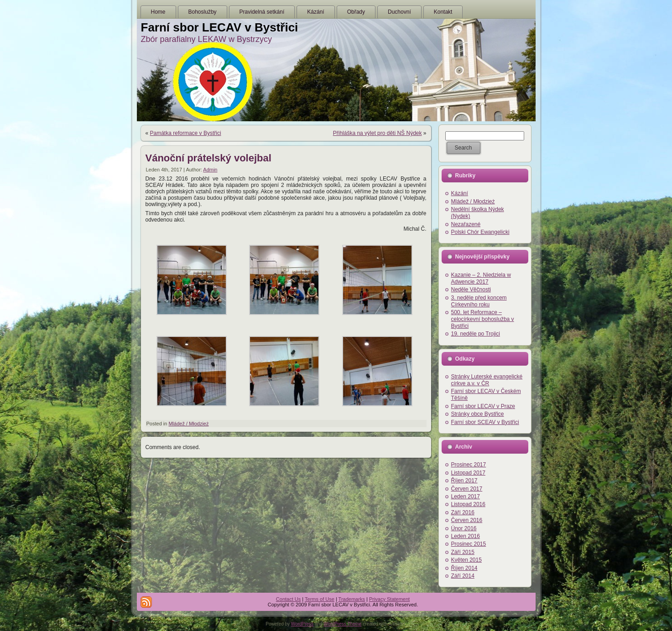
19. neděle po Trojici (476, 334)
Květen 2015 (466, 560)
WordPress (302, 624)
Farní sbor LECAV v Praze (483, 406)
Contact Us (288, 599)
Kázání (460, 193)
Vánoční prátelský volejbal (208, 158)
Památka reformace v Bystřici (186, 133)
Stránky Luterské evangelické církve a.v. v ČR (487, 380)
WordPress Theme (342, 624)
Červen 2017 (467, 489)
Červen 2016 (467, 520)
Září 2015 (463, 552)
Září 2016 (463, 512)
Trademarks (352, 599)
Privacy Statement (389, 599)
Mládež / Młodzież (188, 424)
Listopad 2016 (468, 504)
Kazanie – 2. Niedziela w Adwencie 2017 (481, 278)
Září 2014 (463, 576)
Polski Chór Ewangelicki (480, 232)
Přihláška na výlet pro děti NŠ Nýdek (378, 133)
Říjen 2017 (464, 481)
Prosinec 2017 (469, 465)
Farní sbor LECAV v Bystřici (220, 27)
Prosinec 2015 (469, 544)
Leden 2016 (466, 536)
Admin (210, 170)
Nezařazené (466, 224)
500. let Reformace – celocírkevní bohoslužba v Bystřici (483, 319)
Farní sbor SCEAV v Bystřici (485, 422)
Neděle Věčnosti (471, 290)
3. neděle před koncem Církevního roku (479, 301)
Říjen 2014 (464, 568)
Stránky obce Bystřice (478, 414)
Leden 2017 (466, 497)
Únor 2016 (464, 528)
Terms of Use (320, 599)
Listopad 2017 (468, 473)
